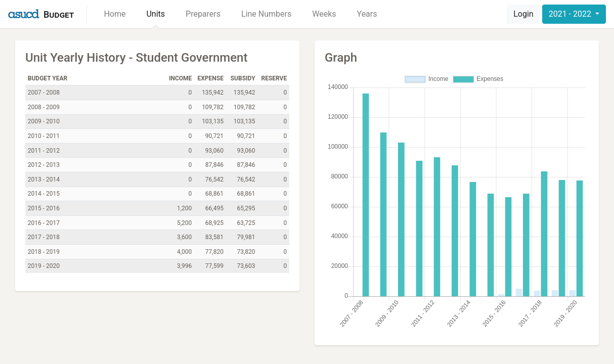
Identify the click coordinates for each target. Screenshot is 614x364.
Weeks (324, 14)
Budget (59, 14)
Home (115, 14)
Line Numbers (266, 14)
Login (523, 14)
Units (156, 14)
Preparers (203, 14)
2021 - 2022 (571, 14)
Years (367, 14)
